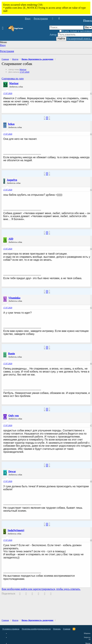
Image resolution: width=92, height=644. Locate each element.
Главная (67, 629)
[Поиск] (59, 19)
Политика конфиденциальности (36, 629)
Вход (3, 45)
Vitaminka (14, 298)
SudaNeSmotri (16, 530)
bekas (11, 124)
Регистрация (7, 51)
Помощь (57, 629)
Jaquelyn (12, 180)
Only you (14, 416)
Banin (11, 354)
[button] (4, 28)
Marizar (23, 69)
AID (11, 239)
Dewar (12, 471)
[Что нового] (53, 19)
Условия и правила (11, 629)
